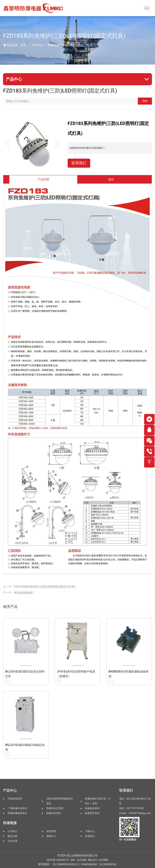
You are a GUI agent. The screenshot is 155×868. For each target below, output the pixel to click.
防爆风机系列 (54, 813)
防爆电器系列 (92, 808)
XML (73, 860)
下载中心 (90, 831)
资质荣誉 (51, 831)
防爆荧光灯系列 (55, 808)
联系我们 (79, 163)
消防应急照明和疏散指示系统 (60, 801)
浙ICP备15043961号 (58, 860)
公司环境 (13, 841)
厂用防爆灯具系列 (17, 808)
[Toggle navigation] (147, 8)
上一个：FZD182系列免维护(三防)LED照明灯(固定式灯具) (39, 587)
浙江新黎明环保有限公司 (66, 864)
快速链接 (10, 823)
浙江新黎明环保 (108, 864)
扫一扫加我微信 (128, 840)
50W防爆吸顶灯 (90, 864)
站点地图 (82, 860)
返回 (111, 179)
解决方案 (13, 836)
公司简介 (13, 831)
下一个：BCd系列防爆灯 (18, 593)
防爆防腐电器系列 (17, 813)
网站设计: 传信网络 (98, 860)
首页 (23, 45)
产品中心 (37, 45)
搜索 (145, 101)
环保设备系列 (15, 799)
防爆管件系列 (92, 813)
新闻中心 (51, 836)
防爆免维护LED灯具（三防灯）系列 (70, 45)
